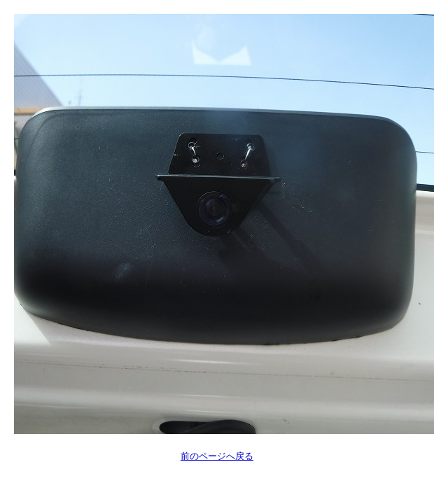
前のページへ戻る (217, 456)
